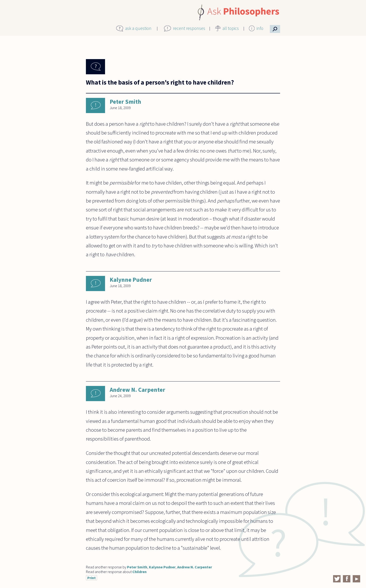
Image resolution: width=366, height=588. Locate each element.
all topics (231, 28)
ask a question (138, 28)
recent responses (189, 28)
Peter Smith (125, 102)
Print (91, 578)
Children (139, 572)
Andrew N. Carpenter (137, 390)
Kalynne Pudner (131, 280)
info (260, 28)
